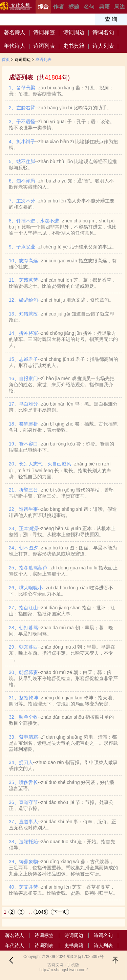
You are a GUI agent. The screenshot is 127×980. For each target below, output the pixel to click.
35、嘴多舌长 (61, 785)
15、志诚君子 (63, 362)
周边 (120, 7)
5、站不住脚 (63, 165)
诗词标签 (44, 32)
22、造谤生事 (63, 512)
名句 (89, 7)
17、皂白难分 (63, 407)
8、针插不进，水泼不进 (63, 227)
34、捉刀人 (63, 765)
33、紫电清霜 (63, 743)
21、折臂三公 (61, 493)
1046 (41, 912)
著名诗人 (15, 32)
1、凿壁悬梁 (61, 91)
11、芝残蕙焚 (62, 283)
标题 (74, 7)
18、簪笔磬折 (63, 427)
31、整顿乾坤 (63, 701)
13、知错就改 (61, 317)
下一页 (60, 912)
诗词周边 (74, 32)
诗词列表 (44, 46)
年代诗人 (15, 46)
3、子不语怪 (62, 125)
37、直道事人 (62, 825)
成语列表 (43, 60)
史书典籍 (74, 46)
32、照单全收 (61, 720)
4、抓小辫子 (63, 145)
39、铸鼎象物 (63, 868)
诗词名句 (103, 32)
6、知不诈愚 (61, 184)
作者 (59, 7)
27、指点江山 (62, 611)
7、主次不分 (62, 204)
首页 (6, 60)
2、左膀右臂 (60, 108)
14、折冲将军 (63, 339)
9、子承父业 (63, 247)
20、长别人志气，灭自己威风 (60, 470)
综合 (43, 7)
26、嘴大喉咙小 (61, 591)
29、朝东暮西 (62, 653)
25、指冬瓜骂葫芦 (63, 571)
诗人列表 (103, 46)
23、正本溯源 (62, 531)
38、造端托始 (62, 845)
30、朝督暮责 (63, 678)
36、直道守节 (61, 805)
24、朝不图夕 (63, 551)
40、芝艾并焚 (63, 890)
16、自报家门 (62, 385)
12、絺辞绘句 (61, 300)
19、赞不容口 (61, 447)
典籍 (104, 7)
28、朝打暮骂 (61, 631)
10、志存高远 (63, 264)
